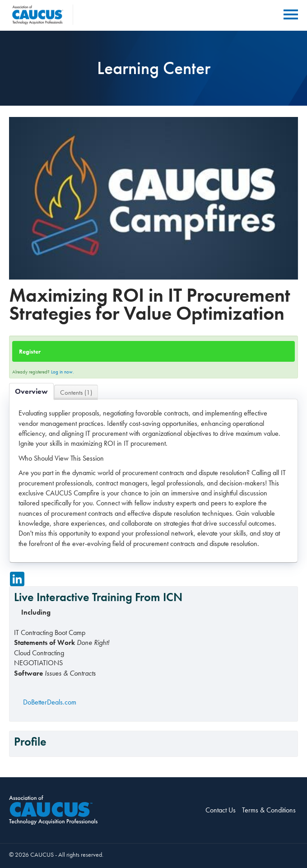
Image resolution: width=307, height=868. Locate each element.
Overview (31, 391)
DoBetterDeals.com (50, 702)
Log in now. (63, 372)
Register (30, 351)
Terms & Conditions (269, 810)
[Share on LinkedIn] (17, 579)
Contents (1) (76, 392)
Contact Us (221, 810)
